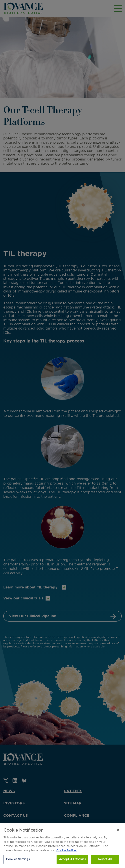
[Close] (118, 830)
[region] (62, 846)
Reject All (105, 859)
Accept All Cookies (72, 859)
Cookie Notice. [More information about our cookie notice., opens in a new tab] (66, 850)
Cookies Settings (18, 859)
